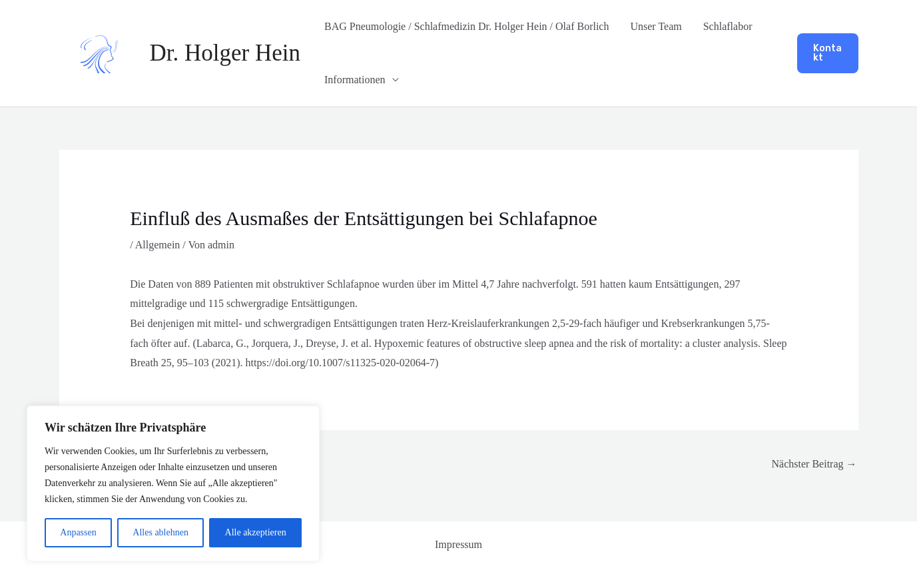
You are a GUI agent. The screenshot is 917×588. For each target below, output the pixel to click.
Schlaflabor (728, 26)
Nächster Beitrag (814, 464)
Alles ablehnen (160, 532)
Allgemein (158, 245)
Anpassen (78, 532)
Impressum (458, 544)
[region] (173, 483)
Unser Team (656, 26)
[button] (827, 53)
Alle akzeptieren (256, 532)
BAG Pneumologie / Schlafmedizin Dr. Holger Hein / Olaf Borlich (466, 26)
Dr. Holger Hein (225, 53)
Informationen (355, 80)
